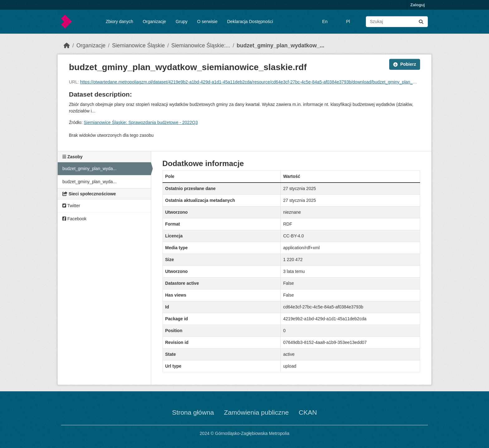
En (325, 21)
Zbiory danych (119, 21)
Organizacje (155, 21)
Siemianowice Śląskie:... (201, 45)
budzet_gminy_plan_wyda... (90, 169)
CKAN (308, 412)
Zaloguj (418, 5)
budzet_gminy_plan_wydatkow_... (281, 45)
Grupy (182, 21)
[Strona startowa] (67, 45)
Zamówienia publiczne (256, 412)
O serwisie (207, 21)
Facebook (74, 219)
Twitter (71, 206)
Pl (348, 21)
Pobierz (405, 64)
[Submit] (421, 22)
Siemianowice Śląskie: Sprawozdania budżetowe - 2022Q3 (141, 122)
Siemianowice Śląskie (138, 45)
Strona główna (193, 412)
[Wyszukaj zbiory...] (397, 22)
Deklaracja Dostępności (250, 21)
